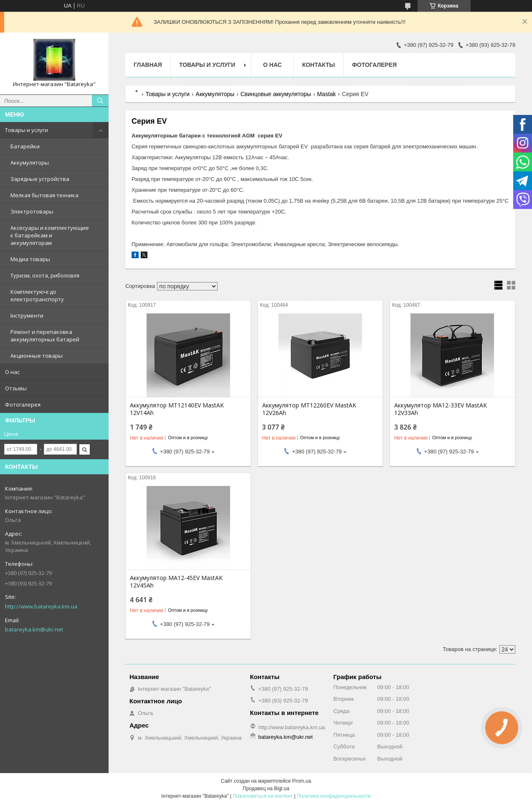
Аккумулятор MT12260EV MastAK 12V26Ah (309, 409)
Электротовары (32, 211)
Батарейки (25, 146)
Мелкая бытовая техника (44, 195)
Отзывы (16, 388)
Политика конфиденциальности (334, 796)
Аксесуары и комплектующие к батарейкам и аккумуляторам (50, 235)
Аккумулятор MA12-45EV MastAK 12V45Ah (176, 582)
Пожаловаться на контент (262, 796)
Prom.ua (302, 781)
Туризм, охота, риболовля (45, 275)
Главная (148, 65)
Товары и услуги (27, 130)
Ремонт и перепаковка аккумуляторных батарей (45, 336)
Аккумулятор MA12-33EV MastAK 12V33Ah (441, 409)
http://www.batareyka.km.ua (41, 606)
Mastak (326, 94)
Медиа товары (30, 259)
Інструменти (27, 315)
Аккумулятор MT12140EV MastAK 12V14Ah (177, 409)
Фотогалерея (23, 405)
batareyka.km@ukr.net (34, 629)
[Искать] (100, 101)
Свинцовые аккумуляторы (276, 94)
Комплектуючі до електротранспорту (37, 295)
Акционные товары (37, 356)
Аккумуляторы (30, 163)
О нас (12, 372)
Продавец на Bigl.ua (266, 789)
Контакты (318, 65)
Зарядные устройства (40, 179)
